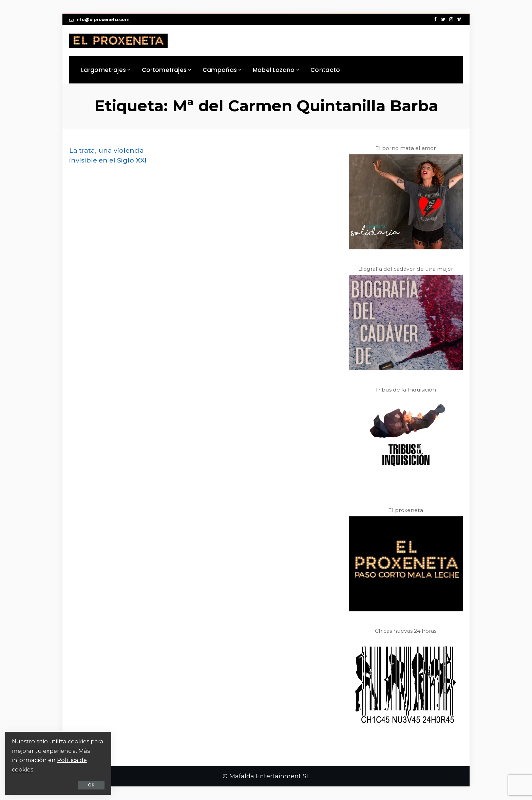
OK (87, 785)
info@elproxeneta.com (99, 20)
